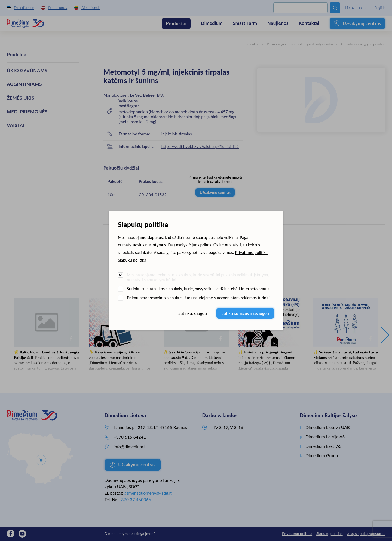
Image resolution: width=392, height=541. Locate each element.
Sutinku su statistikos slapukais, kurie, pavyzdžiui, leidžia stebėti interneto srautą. (199, 289)
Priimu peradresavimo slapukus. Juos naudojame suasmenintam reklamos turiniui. (199, 298)
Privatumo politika (251, 252)
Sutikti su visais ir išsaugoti (245, 313)
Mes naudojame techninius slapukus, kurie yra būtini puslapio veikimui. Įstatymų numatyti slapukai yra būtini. (198, 277)
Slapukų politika (132, 260)
